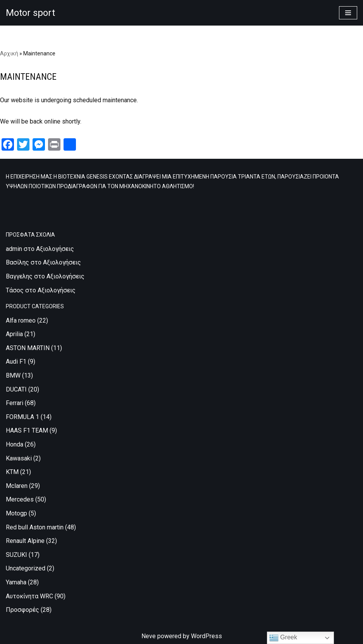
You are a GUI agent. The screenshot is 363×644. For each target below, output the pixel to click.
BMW (13, 375)
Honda (15, 444)
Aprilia (14, 334)
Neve (149, 636)
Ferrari (15, 403)
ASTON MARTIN (28, 348)
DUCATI (16, 389)
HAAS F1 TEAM (27, 430)
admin (14, 249)
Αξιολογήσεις (55, 249)
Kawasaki (19, 458)
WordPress (206, 636)
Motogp (16, 513)
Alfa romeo (21, 320)
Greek (283, 638)
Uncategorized (26, 568)
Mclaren (17, 486)
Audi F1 (16, 361)
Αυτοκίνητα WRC (29, 596)
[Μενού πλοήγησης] (348, 13)
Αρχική (9, 53)
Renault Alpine (25, 541)
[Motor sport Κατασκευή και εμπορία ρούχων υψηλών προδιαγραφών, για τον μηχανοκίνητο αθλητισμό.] (30, 13)
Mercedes (20, 499)
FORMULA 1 (22, 417)
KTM (12, 472)
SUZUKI (16, 555)
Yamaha (16, 582)
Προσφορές (22, 610)
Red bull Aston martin (35, 527)
